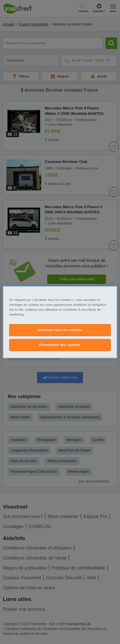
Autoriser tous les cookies (60, 330)
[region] (60, 322)
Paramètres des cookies (60, 345)
